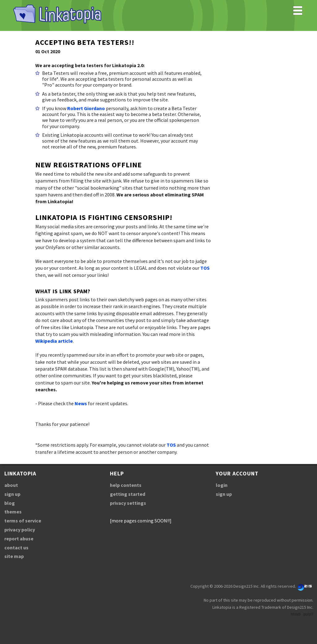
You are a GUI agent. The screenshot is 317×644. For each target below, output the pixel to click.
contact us (16, 547)
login (222, 485)
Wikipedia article (54, 341)
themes (13, 512)
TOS (205, 268)
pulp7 (308, 614)
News (81, 403)
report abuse (19, 539)
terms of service (23, 521)
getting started (128, 494)
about (11, 485)
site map (14, 556)
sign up (12, 494)
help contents (126, 485)
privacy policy (20, 530)
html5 (296, 614)
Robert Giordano (86, 108)
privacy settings (128, 503)
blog (10, 503)
